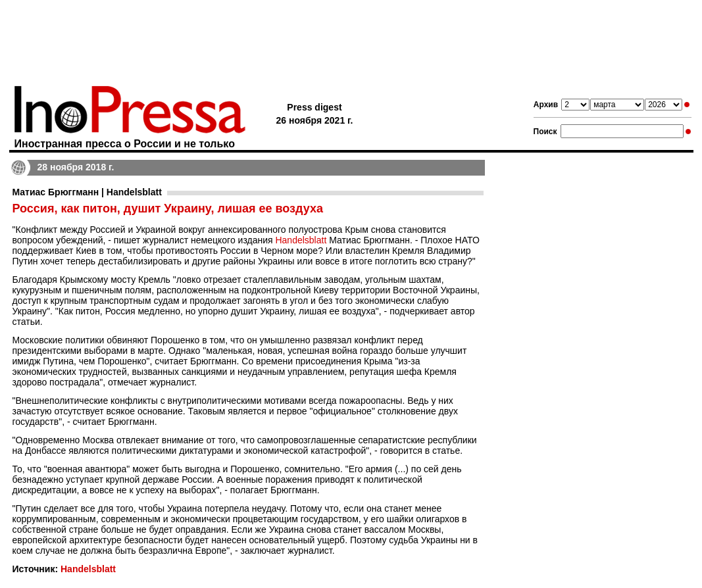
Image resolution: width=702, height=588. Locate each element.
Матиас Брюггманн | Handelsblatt (87, 192)
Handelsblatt (301, 240)
